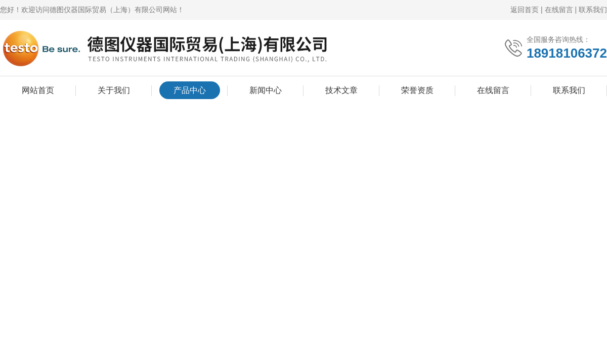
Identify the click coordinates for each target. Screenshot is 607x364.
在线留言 (559, 10)
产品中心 (190, 90)
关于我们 (114, 90)
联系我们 (593, 10)
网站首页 (38, 90)
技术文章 (341, 90)
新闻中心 (266, 90)
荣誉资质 (417, 90)
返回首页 (525, 10)
